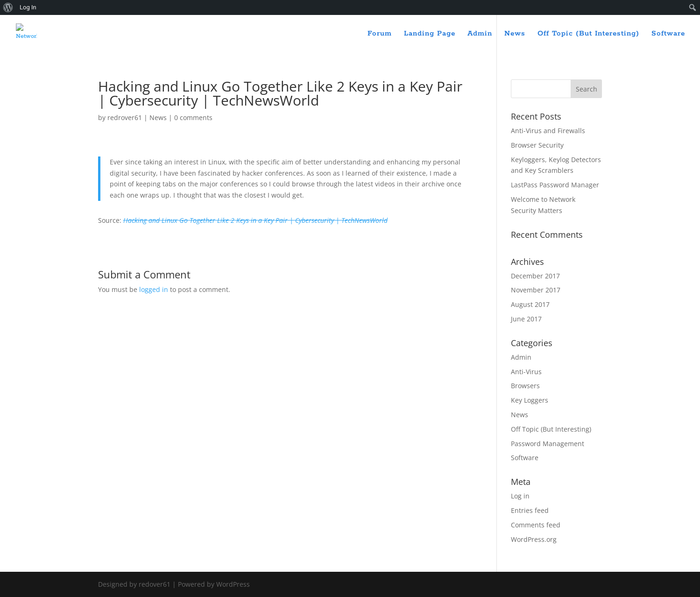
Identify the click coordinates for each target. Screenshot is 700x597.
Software (668, 34)
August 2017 (530, 304)
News (515, 34)
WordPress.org (534, 539)
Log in (520, 496)
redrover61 (125, 117)
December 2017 (535, 276)
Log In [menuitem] (28, 7)
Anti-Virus (526, 372)
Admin (480, 34)
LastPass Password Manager (555, 185)
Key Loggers (530, 400)
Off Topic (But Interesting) (588, 34)
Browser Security (537, 145)
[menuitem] (8, 7)
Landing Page (430, 34)
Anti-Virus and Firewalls (548, 131)
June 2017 (526, 319)
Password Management (548, 444)
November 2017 (536, 290)
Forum (380, 34)
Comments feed (536, 525)
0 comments (193, 117)
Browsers (525, 386)
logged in (154, 289)
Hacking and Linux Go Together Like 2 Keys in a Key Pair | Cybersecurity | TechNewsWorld (255, 220)
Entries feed (530, 510)
